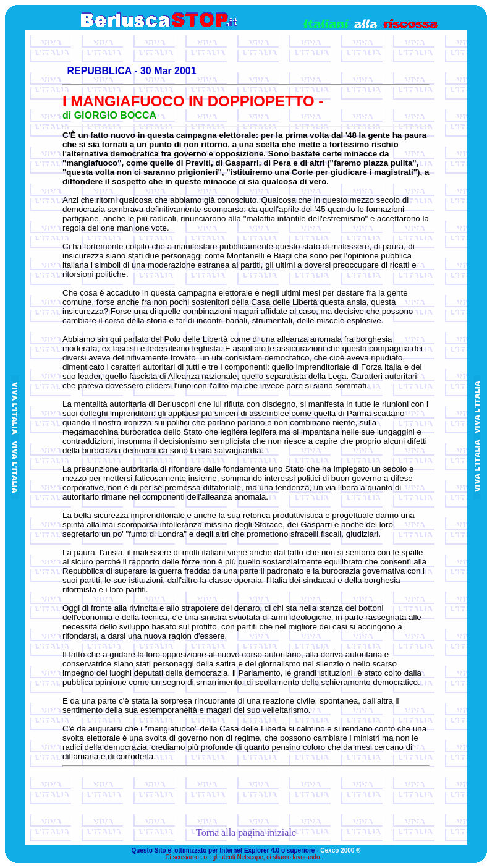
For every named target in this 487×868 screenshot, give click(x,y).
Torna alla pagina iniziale (246, 832)
